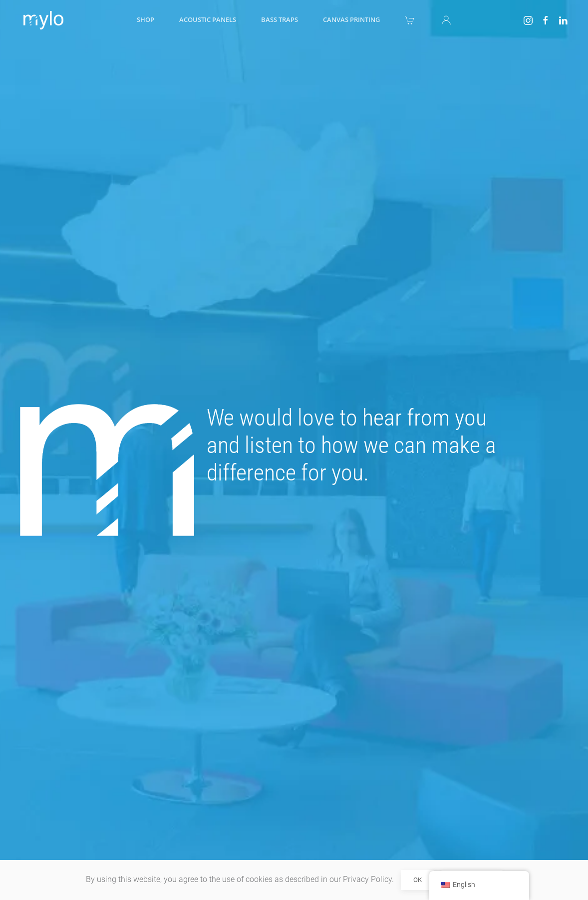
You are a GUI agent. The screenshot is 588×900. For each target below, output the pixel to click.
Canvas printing (351, 19)
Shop (146, 19)
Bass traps (280, 19)
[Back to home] (42, 20)
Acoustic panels (208, 19)
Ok (418, 880)
